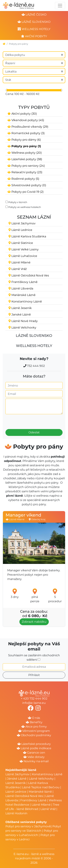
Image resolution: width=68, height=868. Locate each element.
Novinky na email (34, 761)
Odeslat (34, 432)
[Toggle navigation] (60, 6)
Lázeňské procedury (34, 744)
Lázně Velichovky (41, 779)
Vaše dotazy (34, 757)
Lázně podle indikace (34, 748)
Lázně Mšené (41, 805)
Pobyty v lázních (18, 202)
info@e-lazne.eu (34, 703)
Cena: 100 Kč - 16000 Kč (22, 94)
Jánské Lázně (17, 779)
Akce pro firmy (34, 727)
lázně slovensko (34, 22)
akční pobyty (34, 36)
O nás (34, 718)
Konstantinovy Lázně (47, 774)
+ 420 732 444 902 (34, 699)
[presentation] (26, 420)
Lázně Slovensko (34, 336)
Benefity (34, 722)
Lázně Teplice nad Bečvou (41, 787)
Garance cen (34, 753)
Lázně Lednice (16, 792)
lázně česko (34, 15)
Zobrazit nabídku (34, 622)
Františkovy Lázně (33, 800)
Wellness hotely (34, 346)
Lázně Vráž (48, 809)
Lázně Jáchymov (18, 774)
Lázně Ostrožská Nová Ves (24, 796)
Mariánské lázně (40, 792)
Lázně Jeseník (16, 783)
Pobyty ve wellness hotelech (25, 207)
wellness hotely (34, 29)
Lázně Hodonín (16, 813)
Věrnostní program (34, 731)
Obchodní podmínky (34, 735)
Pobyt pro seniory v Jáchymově (28, 826)
